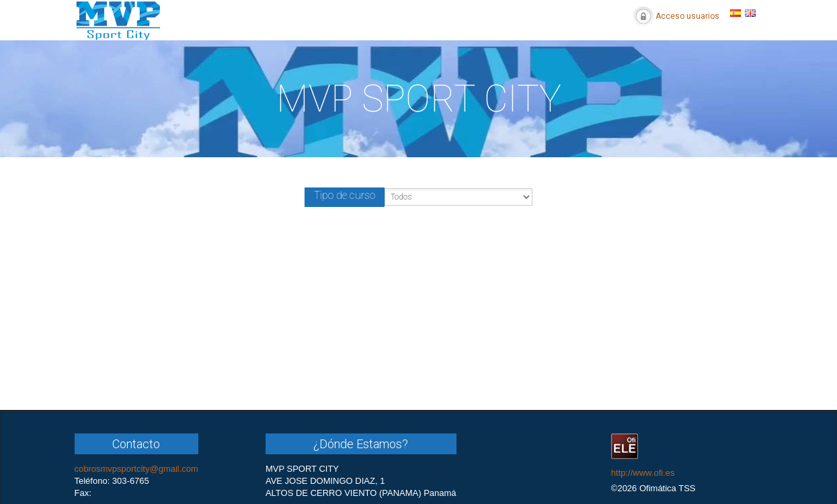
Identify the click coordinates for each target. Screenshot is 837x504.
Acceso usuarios (676, 16)
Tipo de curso (345, 195)
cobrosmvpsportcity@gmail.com (136, 469)
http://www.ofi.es (643, 473)
